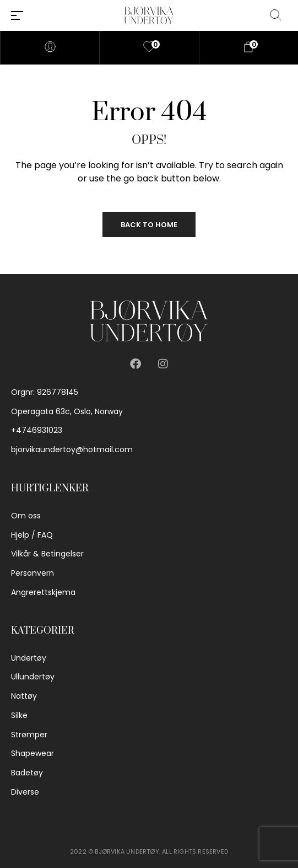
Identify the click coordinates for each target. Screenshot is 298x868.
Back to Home (149, 225)
